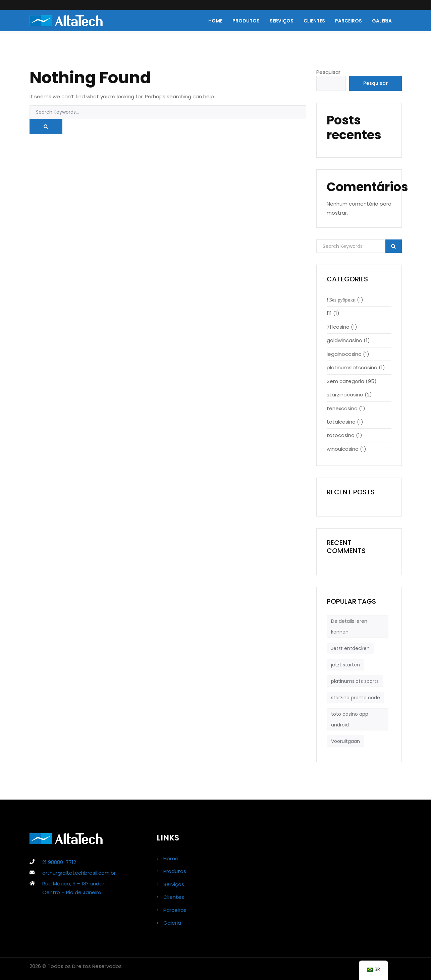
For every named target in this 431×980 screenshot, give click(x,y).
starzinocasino (345, 395)
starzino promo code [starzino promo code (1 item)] (356, 698)
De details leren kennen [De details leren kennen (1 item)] (349, 627)
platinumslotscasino (352, 367)
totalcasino (341, 422)
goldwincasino (344, 340)
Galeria (382, 21)
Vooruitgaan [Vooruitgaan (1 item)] (345, 741)
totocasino (341, 435)
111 (329, 313)
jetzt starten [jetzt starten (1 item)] (345, 665)
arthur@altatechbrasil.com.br (79, 873)
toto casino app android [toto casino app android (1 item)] (350, 719)
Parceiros (348, 21)
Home (215, 21)
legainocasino (344, 354)
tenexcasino (342, 408)
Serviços (282, 21)
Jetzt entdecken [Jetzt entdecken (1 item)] (350, 648)
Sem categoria (345, 381)
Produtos (246, 21)
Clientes (314, 21)
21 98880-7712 (59, 862)
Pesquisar (328, 72)
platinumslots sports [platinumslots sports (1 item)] (355, 681)
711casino (338, 327)
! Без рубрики (341, 300)
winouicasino (343, 449)
